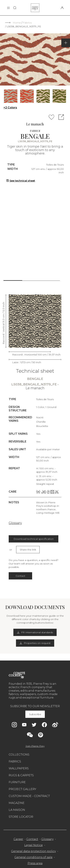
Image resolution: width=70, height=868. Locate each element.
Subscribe (35, 714)
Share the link (28, 550)
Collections (19, 755)
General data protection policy (33, 851)
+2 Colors (10, 108)
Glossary (15, 523)
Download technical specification (34, 539)
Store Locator (21, 817)
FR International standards (35, 632)
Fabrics (27, 23)
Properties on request (35, 643)
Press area (35, 863)
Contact (20, 576)
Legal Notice (34, 845)
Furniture (17, 782)
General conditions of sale (33, 857)
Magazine (17, 803)
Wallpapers (19, 768)
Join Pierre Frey (35, 746)
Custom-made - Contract (29, 796)
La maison (17, 810)
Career (18, 839)
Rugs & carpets (21, 775)
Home (17, 23)
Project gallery (22, 789)
